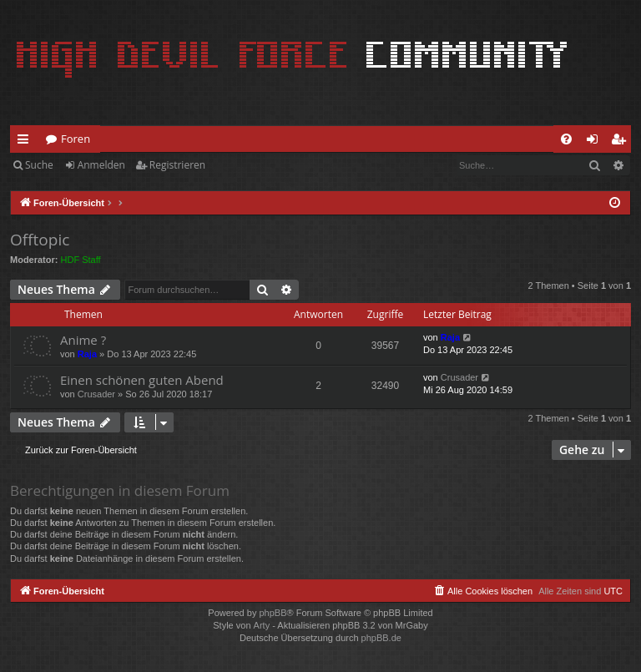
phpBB (273, 613)
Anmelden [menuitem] (597, 142)
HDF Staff (81, 260)
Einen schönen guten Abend (142, 380)
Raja (87, 354)
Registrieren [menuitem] (622, 142)
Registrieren (177, 165)
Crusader (96, 394)
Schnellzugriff (26, 142)
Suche (39, 165)
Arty (262, 625)
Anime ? (83, 340)
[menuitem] (566, 139)
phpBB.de (381, 638)
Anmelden (101, 165)
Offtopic (40, 240)
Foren (76, 139)
